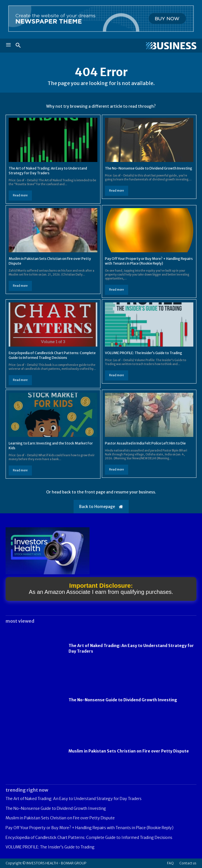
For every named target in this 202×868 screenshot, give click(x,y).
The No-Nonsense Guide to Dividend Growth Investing (149, 168)
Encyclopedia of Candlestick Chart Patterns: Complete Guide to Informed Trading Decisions (89, 838)
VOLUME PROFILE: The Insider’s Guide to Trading (144, 353)
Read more (20, 195)
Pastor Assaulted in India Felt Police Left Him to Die (145, 443)
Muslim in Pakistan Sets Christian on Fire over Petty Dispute (129, 751)
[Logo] (149, 46)
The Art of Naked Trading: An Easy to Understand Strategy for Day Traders (48, 171)
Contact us (188, 863)
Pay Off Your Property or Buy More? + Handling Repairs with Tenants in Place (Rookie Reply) (149, 261)
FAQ (170, 863)
